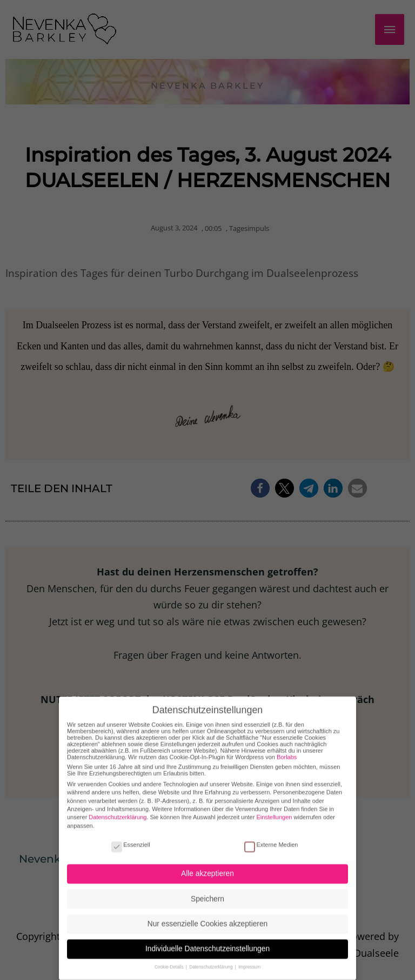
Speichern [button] (207, 889)
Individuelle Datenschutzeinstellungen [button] (207, 940)
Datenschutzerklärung (118, 808)
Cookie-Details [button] (170, 958)
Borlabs (287, 747)
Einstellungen (274, 808)
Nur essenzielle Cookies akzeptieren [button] (207, 914)
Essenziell (131, 835)
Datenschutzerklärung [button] (212, 958)
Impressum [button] (249, 958)
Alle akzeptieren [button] (207, 865)
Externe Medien (271, 835)
